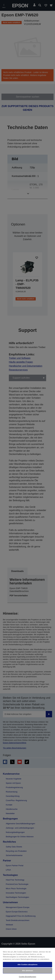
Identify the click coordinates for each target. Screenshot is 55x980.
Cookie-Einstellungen (27, 977)
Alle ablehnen (27, 971)
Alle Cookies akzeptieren (27, 965)
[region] (27, 964)
